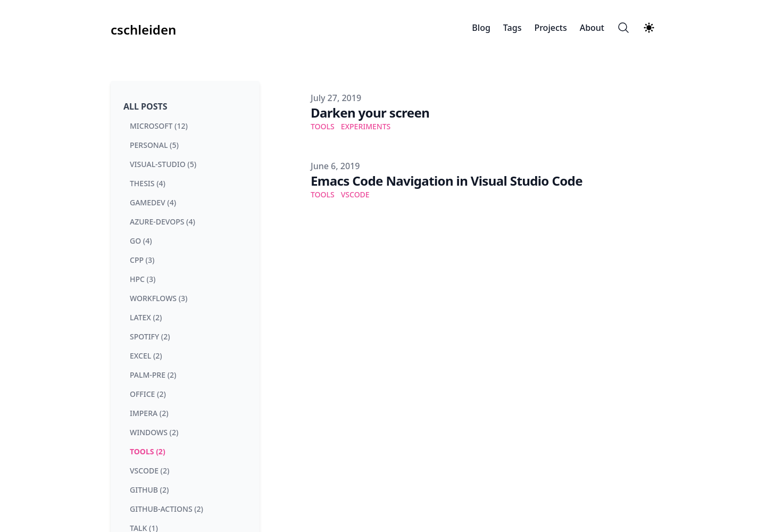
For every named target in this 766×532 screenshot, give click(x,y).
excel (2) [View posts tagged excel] (146, 356)
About (592, 28)
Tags (513, 28)
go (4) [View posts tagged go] (141, 241)
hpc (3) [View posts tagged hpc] (143, 279)
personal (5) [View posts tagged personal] (154, 145)
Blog (481, 28)
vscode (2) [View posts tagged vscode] (149, 471)
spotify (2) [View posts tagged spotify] (150, 336)
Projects (550, 28)
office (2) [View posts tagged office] (148, 394)
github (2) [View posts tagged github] (149, 490)
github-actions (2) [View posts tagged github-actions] (166, 509)
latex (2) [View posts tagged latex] (146, 317)
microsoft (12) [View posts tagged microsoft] (159, 126)
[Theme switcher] (649, 28)
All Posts (145, 106)
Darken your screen (370, 113)
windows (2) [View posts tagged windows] (154, 432)
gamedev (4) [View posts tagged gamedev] (153, 202)
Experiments (366, 126)
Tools (323, 126)
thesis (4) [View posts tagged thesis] (148, 183)
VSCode (355, 194)
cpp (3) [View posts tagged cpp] (142, 260)
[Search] (623, 28)
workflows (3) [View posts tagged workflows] (159, 298)
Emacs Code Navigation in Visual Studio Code (447, 181)
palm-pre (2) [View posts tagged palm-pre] (153, 375)
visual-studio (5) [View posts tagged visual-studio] (163, 164)
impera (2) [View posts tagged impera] (149, 413)
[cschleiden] (143, 28)
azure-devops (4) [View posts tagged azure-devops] (163, 222)
